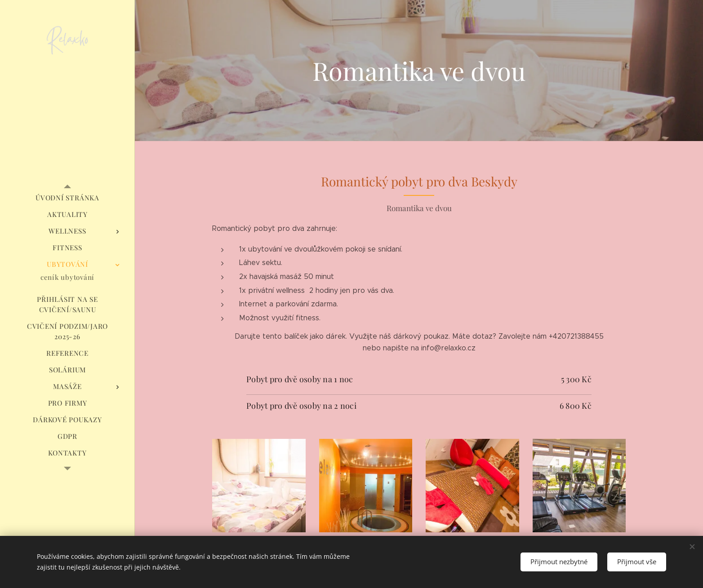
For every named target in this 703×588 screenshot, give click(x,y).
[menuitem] (67, 198)
